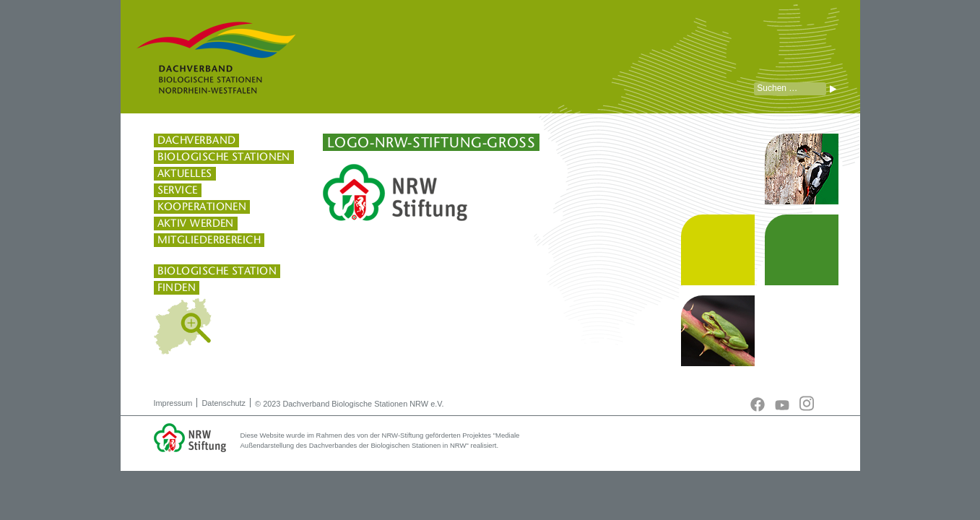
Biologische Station (217, 271)
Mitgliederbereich (209, 240)
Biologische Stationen (224, 157)
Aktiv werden (196, 223)
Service (178, 190)
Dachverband (197, 140)
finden (177, 287)
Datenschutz (224, 403)
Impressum (173, 403)
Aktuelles (185, 173)
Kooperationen (202, 207)
